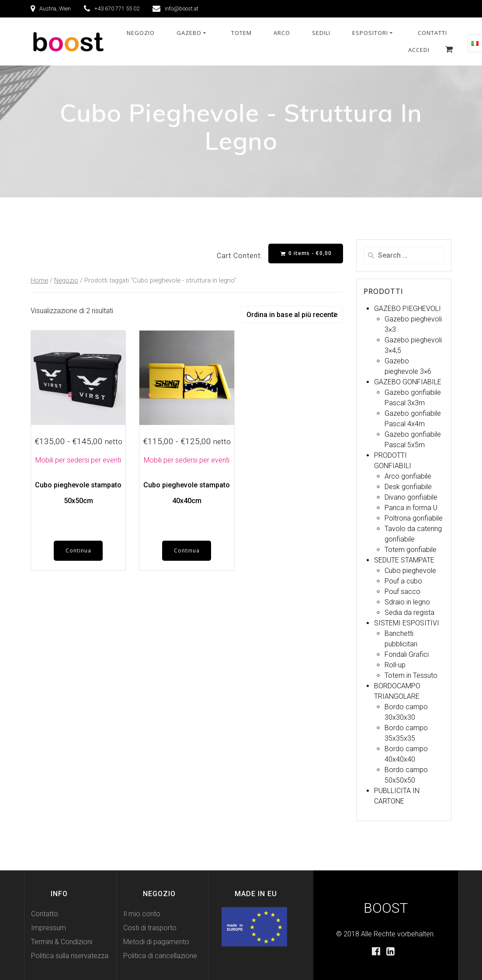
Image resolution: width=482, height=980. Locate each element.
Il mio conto (142, 914)
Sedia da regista (409, 612)
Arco (282, 33)
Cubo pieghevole (410, 571)
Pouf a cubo (403, 581)
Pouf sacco (402, 592)
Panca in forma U (411, 508)
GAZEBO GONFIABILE (408, 382)
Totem (241, 33)
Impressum (49, 928)
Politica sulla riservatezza (70, 956)
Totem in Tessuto (411, 675)
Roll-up (395, 665)
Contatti (432, 33)
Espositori (370, 33)
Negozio (66, 280)
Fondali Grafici (407, 654)
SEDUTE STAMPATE (404, 560)
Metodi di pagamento (156, 942)
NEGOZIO (141, 33)
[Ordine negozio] (292, 314)
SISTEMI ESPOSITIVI (407, 623)
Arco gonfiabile (408, 476)
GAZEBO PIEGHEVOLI (407, 309)
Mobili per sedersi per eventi (78, 460)
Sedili (321, 33)
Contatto (45, 914)
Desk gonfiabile (408, 487)
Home (39, 280)
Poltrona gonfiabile (414, 518)
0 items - (306, 253)
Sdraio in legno (407, 602)
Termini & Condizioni (62, 942)
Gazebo (189, 33)
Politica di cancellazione (160, 956)
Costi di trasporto (150, 928)
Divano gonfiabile (411, 497)
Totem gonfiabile (411, 550)
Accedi (419, 50)
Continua (78, 550)
